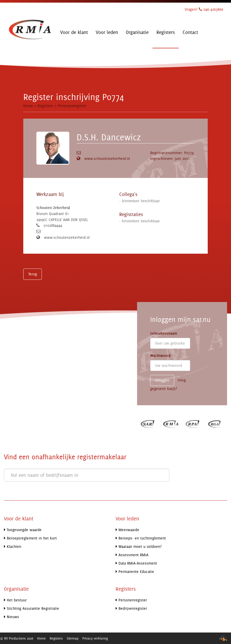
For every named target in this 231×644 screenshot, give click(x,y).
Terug (33, 274)
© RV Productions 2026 (17, 638)
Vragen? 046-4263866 (204, 9)
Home (28, 106)
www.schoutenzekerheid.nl (107, 158)
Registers (45, 106)
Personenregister (72, 106)
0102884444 (53, 225)
